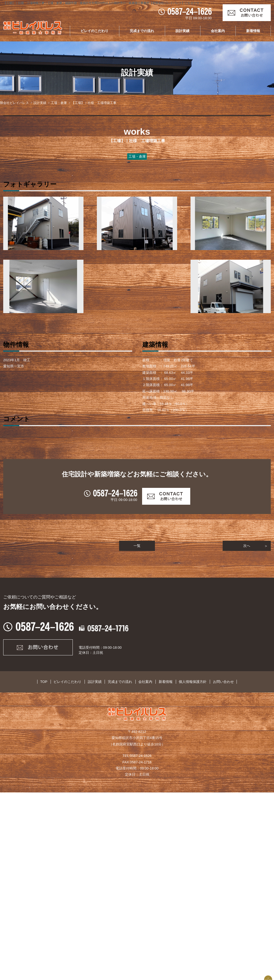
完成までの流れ (142, 31)
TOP (54, 869)
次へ (247, 732)
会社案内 (218, 31)
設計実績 (182, 31)
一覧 (137, 732)
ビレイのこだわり (94, 31)
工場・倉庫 (59, 103)
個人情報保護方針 (186, 869)
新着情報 (253, 31)
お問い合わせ (214, 869)
